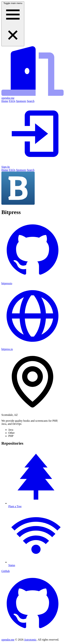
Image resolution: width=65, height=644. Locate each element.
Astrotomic (30, 640)
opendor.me (8, 640)
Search (31, 101)
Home (5, 101)
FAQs (12, 101)
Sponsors (21, 101)
